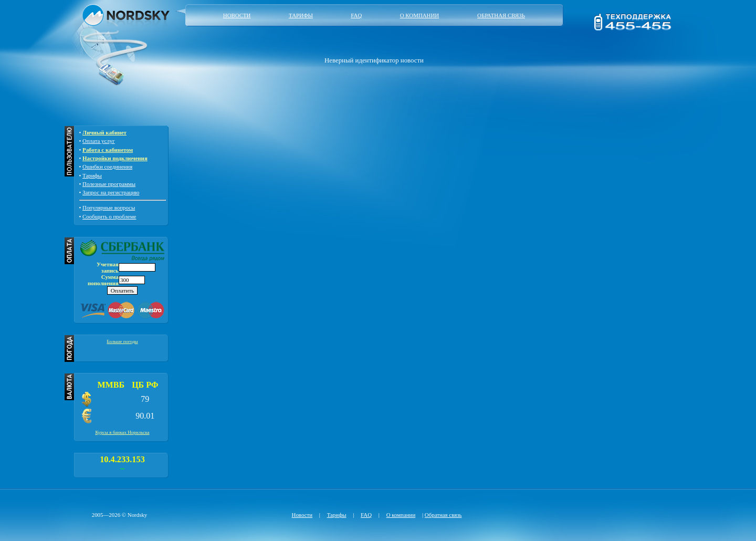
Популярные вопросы (109, 207)
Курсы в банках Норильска (122, 432)
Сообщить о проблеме (109, 216)
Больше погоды (122, 341)
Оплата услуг (99, 141)
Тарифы (301, 15)
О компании (419, 15)
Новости (237, 15)
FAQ (356, 15)
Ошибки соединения (107, 167)
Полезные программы (109, 184)
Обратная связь (501, 15)
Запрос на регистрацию (111, 192)
